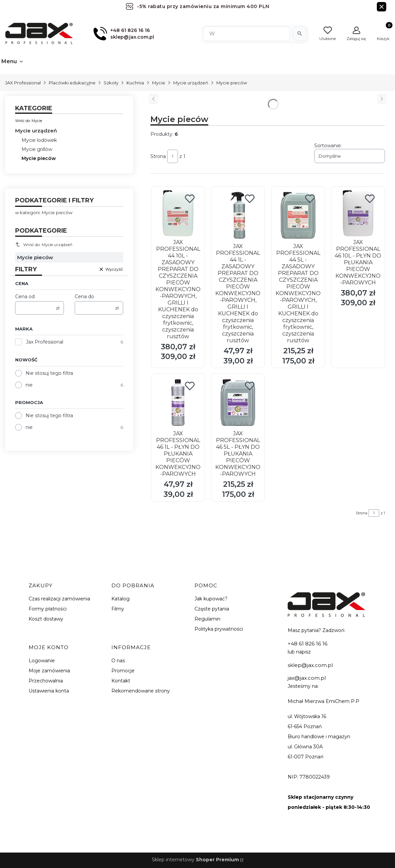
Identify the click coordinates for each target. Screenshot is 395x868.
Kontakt (121, 681)
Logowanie (42, 661)
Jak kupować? (211, 599)
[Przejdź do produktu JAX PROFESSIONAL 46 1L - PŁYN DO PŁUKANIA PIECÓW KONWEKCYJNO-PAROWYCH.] (178, 403)
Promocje (123, 671)
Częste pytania (212, 609)
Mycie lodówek (39, 140)
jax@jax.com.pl (307, 678)
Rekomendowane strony (141, 691)
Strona (158, 156)
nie (29, 385)
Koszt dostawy (46, 619)
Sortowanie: (328, 146)
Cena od (25, 297)
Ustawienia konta (49, 691)
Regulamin (207, 619)
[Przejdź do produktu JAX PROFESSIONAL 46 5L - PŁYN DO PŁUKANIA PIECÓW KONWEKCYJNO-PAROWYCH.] (238, 403)
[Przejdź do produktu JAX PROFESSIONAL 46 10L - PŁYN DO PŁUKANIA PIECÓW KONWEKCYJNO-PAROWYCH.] (358, 213)
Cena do (84, 297)
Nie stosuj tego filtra (49, 373)
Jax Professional (45, 342)
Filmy (118, 609)
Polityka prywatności (219, 629)
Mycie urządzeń (191, 83)
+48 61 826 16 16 (308, 644)
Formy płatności (48, 609)
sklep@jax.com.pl (310, 665)
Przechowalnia (46, 681)
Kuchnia (135, 83)
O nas (118, 661)
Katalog (120, 599)
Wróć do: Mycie (29, 121)
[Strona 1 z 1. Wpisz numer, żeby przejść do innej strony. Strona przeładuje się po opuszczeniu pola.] (173, 156)
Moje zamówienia (49, 671)
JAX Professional (23, 83)
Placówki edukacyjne (72, 83)
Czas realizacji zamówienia (59, 599)
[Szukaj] (300, 34)
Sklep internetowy (195, 860)
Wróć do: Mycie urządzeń (44, 244)
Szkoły (111, 83)
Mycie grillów (37, 149)
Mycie (159, 83)
